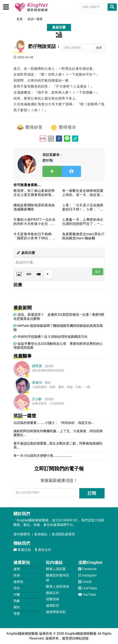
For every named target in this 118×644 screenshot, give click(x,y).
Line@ (85, 582)
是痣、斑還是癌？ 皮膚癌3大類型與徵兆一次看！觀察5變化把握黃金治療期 (59, 317)
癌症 (17, 588)
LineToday (88, 588)
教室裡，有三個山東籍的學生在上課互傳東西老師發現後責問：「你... (34, 193)
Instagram (88, 575)
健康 (17, 569)
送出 (98, 272)
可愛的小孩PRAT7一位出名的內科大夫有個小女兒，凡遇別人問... (35, 222)
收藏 (43, 139)
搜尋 (99, 48)
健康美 (18, 582)
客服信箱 (22, 550)
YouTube (87, 595)
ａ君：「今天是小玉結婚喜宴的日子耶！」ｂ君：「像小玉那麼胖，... (83, 207)
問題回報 (51, 139)
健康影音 (53, 605)
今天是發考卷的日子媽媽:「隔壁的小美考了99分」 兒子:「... (35, 236)
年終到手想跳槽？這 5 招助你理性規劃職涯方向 (51, 337)
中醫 (17, 595)
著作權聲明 (22, 534)
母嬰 (17, 614)
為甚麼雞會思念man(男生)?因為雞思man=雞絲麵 (83, 236)
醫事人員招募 (56, 569)
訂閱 (92, 493)
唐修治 (37, 382)
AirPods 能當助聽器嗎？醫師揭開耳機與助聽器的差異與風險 (58, 328)
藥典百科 (53, 593)
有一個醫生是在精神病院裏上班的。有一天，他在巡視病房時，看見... (83, 193)
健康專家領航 (56, 612)
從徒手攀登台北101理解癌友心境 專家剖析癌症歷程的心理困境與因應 (58, 346)
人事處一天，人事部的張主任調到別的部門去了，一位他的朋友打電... (83, 222)
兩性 (17, 607)
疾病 (17, 575)
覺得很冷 (63, 128)
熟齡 (17, 601)
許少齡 (37, 399)
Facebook (87, 569)
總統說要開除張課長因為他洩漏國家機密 (34, 207)
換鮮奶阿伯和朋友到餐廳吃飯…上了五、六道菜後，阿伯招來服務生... (58, 433)
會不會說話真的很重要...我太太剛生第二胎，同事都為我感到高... (58, 445)
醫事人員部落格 (58, 586)
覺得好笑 (30, 128)
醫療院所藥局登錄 (58, 578)
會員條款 (41, 534)
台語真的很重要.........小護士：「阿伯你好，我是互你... (54, 423)
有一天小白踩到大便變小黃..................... (43, 456)
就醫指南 (53, 599)
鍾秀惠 (37, 366)
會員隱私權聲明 (63, 534)
